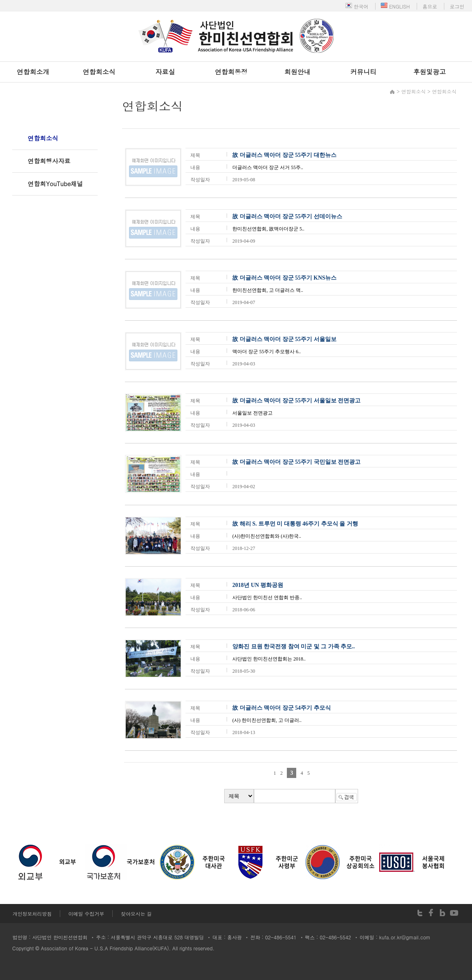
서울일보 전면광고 (252, 413)
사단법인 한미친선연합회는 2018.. (269, 659)
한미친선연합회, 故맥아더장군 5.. (268, 229)
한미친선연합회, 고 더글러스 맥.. (268, 290)
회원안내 (297, 72)
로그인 (457, 6)
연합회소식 (99, 72)
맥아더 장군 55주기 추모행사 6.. (267, 352)
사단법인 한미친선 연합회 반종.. (267, 598)
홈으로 (430, 6)
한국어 (357, 6)
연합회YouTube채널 (55, 184)
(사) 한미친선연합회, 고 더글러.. (267, 720)
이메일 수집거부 (86, 914)
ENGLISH (395, 6)
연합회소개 (33, 72)
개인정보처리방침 (32, 914)
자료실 (165, 72)
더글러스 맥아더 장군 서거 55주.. (268, 167)
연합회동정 (231, 72)
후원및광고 (430, 72)
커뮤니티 (363, 72)
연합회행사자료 (49, 161)
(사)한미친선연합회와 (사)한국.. (267, 536)
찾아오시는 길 (136, 914)
